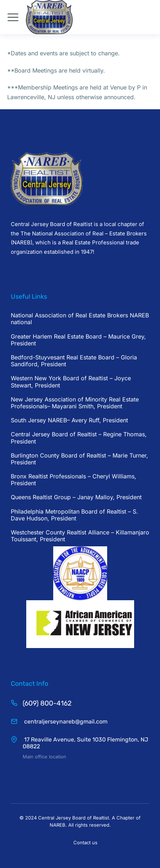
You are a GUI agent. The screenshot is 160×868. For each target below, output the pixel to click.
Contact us (85, 842)
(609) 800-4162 (47, 703)
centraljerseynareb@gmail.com (65, 722)
